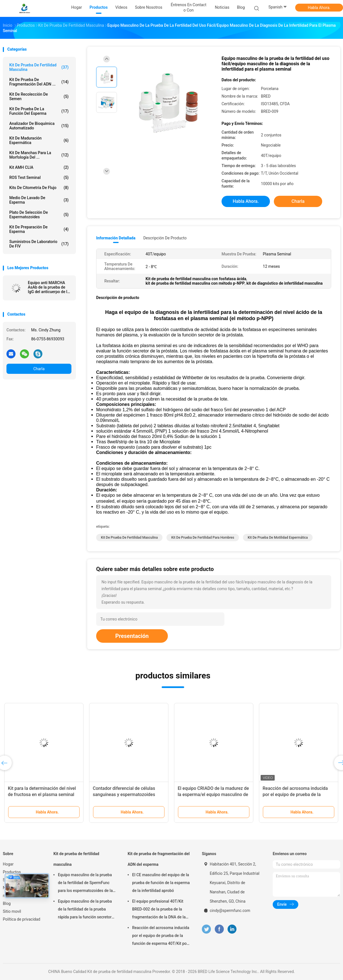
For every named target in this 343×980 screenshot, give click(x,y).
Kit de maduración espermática (39, 140)
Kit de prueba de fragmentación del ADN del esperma (159, 859)
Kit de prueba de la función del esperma (39, 111)
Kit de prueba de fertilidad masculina (39, 67)
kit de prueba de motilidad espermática (278, 538)
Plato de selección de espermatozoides (39, 215)
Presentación (132, 636)
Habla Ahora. (319, 8)
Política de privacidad (22, 919)
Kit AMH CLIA (39, 167)
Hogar (8, 864)
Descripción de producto (165, 238)
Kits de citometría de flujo (39, 188)
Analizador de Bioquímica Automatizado (39, 126)
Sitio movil (12, 911)
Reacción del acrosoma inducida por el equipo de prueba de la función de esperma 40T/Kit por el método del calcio (161, 936)
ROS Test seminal (39, 177)
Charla (39, 369)
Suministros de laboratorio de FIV (39, 244)
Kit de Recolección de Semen (39, 96)
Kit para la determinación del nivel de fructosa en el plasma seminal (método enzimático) (42, 794)
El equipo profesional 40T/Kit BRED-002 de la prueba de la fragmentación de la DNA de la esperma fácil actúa (159, 910)
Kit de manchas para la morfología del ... (39, 155)
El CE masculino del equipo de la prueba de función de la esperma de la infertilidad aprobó (161, 883)
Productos (12, 872)
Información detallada (116, 238)
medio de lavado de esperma (39, 200)
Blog (7, 903)
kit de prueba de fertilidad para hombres (203, 538)
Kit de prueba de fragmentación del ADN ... (39, 82)
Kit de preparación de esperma (39, 229)
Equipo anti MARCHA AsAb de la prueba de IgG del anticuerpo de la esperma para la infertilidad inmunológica (49, 287)
